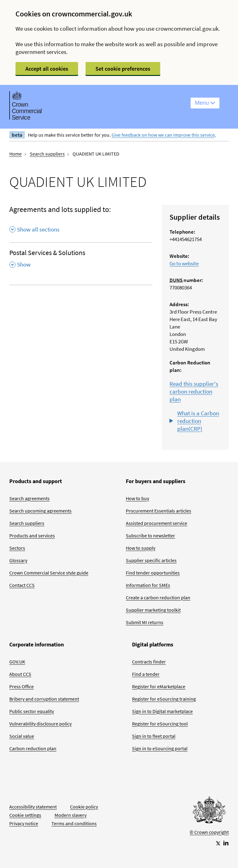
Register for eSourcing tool (160, 724)
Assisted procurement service (156, 523)
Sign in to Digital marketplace (162, 711)
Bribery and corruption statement (44, 699)
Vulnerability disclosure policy (40, 724)
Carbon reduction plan (33, 748)
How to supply (141, 548)
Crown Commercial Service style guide (49, 573)
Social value (22, 736)
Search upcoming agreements (40, 511)
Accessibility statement (33, 807)
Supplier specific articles (151, 560)
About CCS (20, 674)
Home (15, 154)
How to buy (137, 498)
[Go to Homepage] (209, 812)
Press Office (22, 686)
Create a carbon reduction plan (158, 597)
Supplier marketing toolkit (153, 610)
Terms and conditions (74, 823)
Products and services (32, 535)
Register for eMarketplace (159, 686)
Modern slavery (71, 815)
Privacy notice (24, 823)
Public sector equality (32, 711)
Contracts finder (149, 662)
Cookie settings (25, 815)
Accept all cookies (47, 69)
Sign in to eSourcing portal (160, 748)
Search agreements (29, 498)
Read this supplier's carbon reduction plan (194, 391)
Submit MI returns (145, 622)
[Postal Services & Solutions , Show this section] (81, 261)
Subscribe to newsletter (150, 535)
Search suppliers (47, 154)
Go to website (184, 263)
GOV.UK (17, 662)
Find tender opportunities (153, 573)
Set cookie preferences (123, 69)
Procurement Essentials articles (159, 511)
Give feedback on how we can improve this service (163, 135)
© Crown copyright (209, 832)
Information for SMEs (148, 585)
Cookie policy (84, 807)
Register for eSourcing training (164, 699)
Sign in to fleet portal (154, 736)
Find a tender (146, 674)
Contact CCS (22, 585)
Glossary (18, 560)
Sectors (17, 548)
